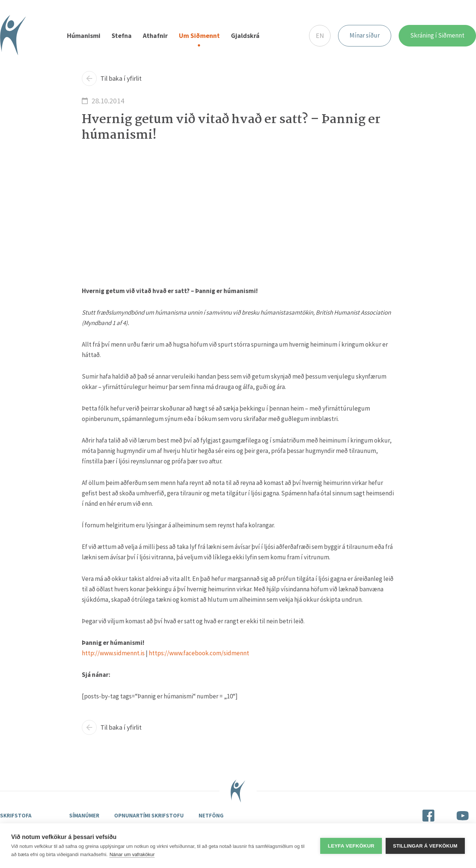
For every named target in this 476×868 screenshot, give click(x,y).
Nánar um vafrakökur (132, 854)
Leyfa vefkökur (351, 846)
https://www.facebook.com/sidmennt (199, 653)
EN (320, 36)
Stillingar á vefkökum (425, 846)
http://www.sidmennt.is (113, 653)
